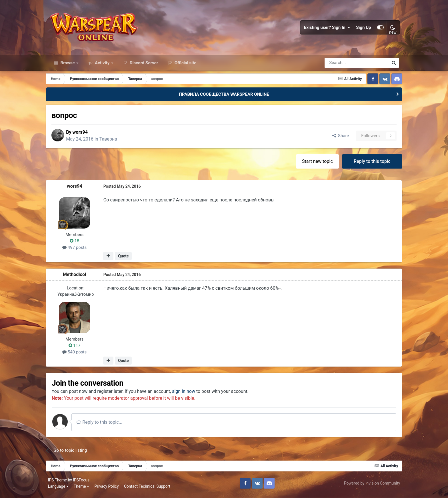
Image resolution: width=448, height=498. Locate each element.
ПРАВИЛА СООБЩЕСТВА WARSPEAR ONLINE (224, 97)
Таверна (113, 142)
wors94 (85, 135)
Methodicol (78, 277)
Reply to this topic (369, 164)
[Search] (341, 65)
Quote (127, 259)
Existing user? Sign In (326, 29)
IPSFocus (82, 483)
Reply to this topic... (105, 425)
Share (337, 138)
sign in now (189, 394)
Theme (83, 489)
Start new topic (314, 164)
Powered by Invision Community (371, 486)
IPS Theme (59, 483)
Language (59, 489)
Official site (185, 65)
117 (78, 348)
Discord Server (143, 65)
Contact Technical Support (148, 489)
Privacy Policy (108, 489)
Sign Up (363, 29)
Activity (102, 65)
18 (78, 244)
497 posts (78, 250)
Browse (68, 65)
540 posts (78, 355)
